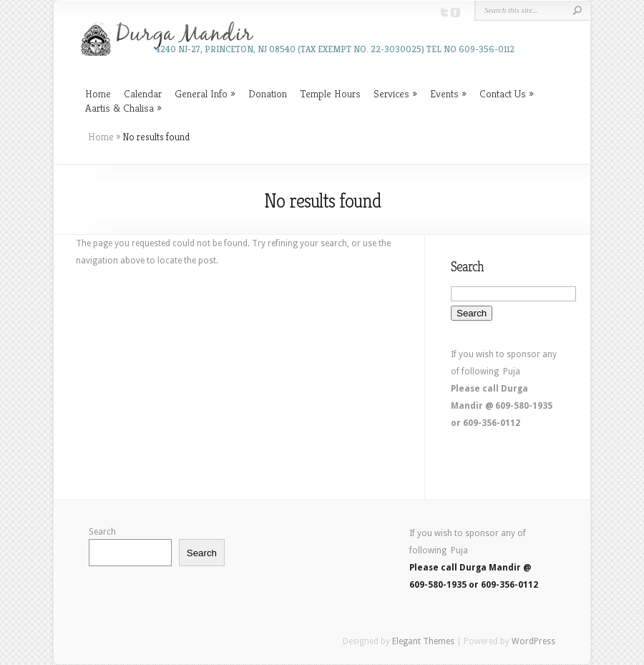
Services (391, 93)
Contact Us (503, 93)
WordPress (533, 641)
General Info (201, 93)
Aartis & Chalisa (119, 108)
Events (444, 93)
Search (102, 532)
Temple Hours (330, 93)
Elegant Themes (423, 641)
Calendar (143, 93)
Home (98, 93)
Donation (268, 93)
